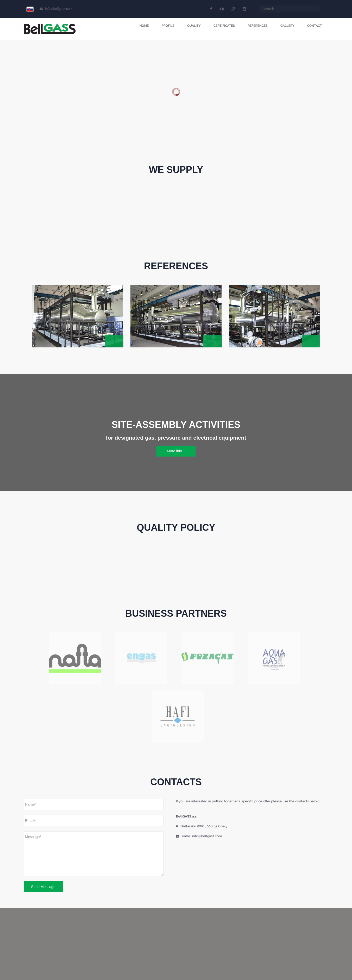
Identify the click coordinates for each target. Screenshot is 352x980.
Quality (193, 26)
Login (150, 959)
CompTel (53, 971)
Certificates (224, 26)
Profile (167, 26)
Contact (315, 26)
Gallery (287, 26)
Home (143, 26)
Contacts (135, 959)
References (257, 26)
